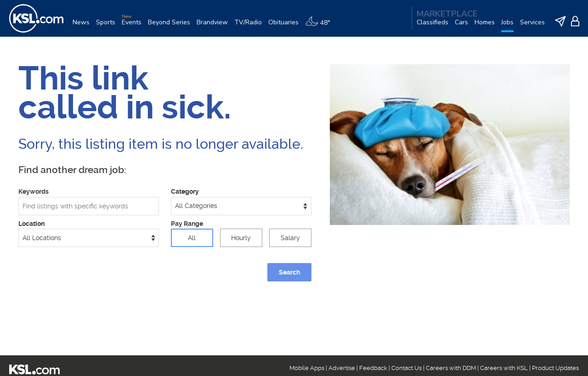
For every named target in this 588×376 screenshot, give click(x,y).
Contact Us (407, 368)
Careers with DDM (451, 368)
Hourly (241, 238)
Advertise (342, 368)
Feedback (373, 368)
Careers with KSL (504, 368)
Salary (290, 238)
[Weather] (321, 26)
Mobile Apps (307, 368)
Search (289, 272)
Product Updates (555, 368)
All (192, 238)
